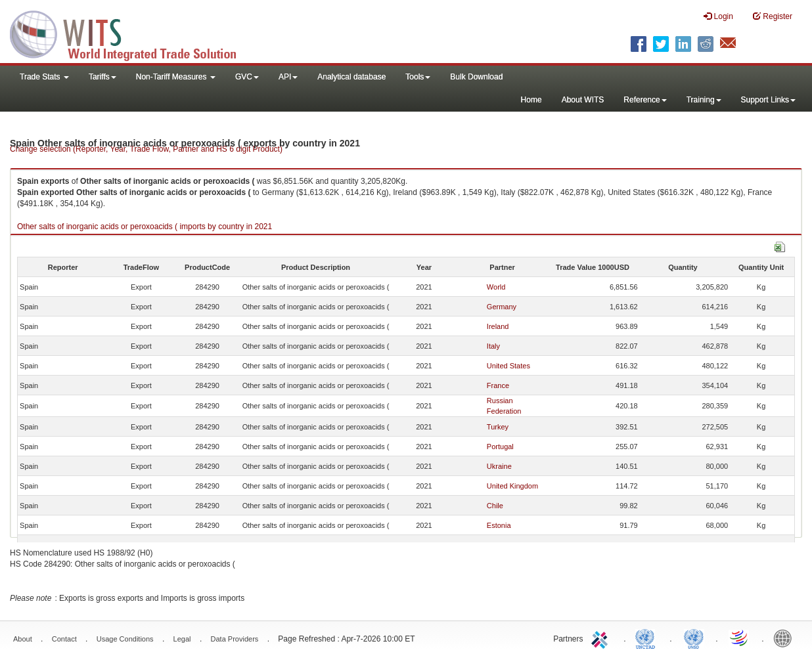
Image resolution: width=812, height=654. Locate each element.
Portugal (500, 447)
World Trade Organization (740, 638)
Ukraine (499, 466)
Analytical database (351, 77)
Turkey (498, 427)
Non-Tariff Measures (176, 77)
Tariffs (102, 77)
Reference (645, 100)
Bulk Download (476, 77)
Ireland (498, 326)
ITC (602, 638)
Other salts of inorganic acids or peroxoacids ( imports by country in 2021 (145, 227)
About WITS (583, 100)
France (498, 385)
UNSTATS (694, 638)
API (288, 77)
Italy (493, 346)
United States (508, 366)
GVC (247, 77)
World (496, 287)
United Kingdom (512, 486)
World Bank (786, 638)
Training (704, 100)
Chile (495, 506)
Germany (502, 307)
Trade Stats (44, 77)
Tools (418, 77)
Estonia (499, 525)
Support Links (768, 100)
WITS (131, 33)
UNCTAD (648, 638)
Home (531, 100)
